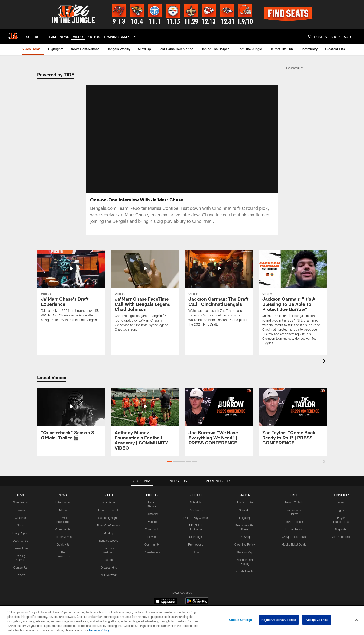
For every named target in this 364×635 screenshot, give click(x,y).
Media (63, 505)
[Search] (310, 36)
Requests (341, 524)
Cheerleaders (152, 547)
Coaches (20, 513)
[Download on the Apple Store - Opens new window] (165, 597)
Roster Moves (63, 532)
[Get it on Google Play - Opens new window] (197, 598)
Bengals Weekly (109, 536)
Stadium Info (245, 498)
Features (109, 555)
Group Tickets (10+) (294, 532)
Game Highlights (109, 513)
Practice (152, 517)
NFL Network (109, 570)
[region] (182, 620)
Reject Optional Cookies (279, 620)
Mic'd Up (109, 528)
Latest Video (109, 498)
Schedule (196, 498)
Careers (20, 570)
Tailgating (245, 513)
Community (63, 524)
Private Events (245, 566)
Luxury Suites (294, 524)
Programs (341, 505)
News (341, 498)
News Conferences (109, 520)
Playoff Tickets (294, 517)
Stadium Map (245, 547)
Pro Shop (245, 532)
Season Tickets (294, 498)
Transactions (20, 543)
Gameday (152, 509)
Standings (196, 532)
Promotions (196, 540)
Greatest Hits (109, 563)
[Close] (357, 620)
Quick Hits (63, 540)
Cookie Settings (240, 620)
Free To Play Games (196, 513)
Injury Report (20, 528)
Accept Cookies (317, 620)
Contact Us (20, 563)
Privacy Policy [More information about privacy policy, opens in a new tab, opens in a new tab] (99, 630)
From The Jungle (109, 505)
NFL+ (196, 547)
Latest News (63, 498)
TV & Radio (196, 505)
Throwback (152, 524)
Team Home (20, 498)
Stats (20, 520)
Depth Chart (20, 536)
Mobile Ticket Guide (294, 540)
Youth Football (341, 532)
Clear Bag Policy (245, 540)
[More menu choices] (134, 36)
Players (20, 505)
